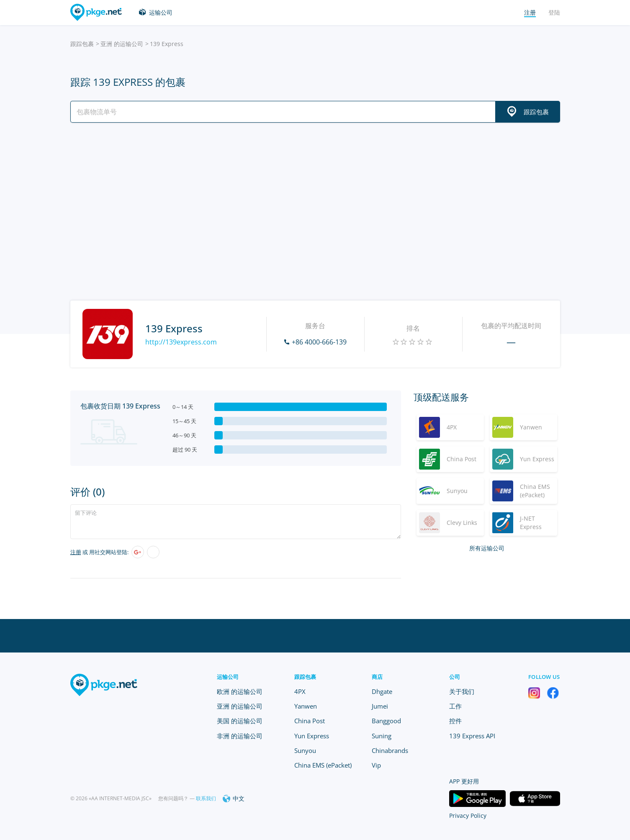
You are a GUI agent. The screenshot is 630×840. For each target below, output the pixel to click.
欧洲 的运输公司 (240, 691)
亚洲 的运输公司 (122, 44)
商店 (377, 677)
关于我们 (462, 691)
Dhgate (382, 691)
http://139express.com (181, 342)
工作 (455, 706)
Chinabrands (390, 750)
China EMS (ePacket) (323, 765)
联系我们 (206, 798)
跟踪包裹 (82, 44)
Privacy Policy (468, 816)
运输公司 (161, 12)
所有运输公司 (487, 548)
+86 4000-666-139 (319, 342)
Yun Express (312, 736)
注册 (76, 552)
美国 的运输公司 (240, 721)
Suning (382, 736)
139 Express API (472, 736)
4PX (300, 691)
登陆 (554, 12)
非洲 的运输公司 (240, 736)
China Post (310, 721)
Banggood (386, 721)
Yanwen (306, 706)
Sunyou (305, 750)
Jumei (380, 706)
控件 (455, 721)
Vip (376, 765)
